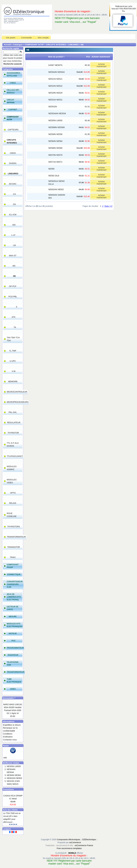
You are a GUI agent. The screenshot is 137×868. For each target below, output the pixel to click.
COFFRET (13, 110)
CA (14, 194)
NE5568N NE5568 (56, 127)
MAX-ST (13, 256)
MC (14, 266)
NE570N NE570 (55, 155)
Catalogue (18, 45)
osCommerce (75, 842)
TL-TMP (13, 351)
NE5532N (53, 107)
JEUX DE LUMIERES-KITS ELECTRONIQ (14, 597)
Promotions (8, 789)
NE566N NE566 (55, 148)
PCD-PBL (13, 297)
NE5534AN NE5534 (57, 113)
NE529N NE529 (55, 93)
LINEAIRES (73, 45)
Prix (88, 57)
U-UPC (13, 361)
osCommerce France (84, 845)
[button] (10, 38)
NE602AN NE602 (56, 189)
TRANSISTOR (14, 547)
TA (15, 327)
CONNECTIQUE (14, 574)
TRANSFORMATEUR (16, 537)
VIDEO (13, 689)
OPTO (13, 493)
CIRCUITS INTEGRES (56, 45)
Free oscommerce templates (69, 848)
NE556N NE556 (55, 134)
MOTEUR (13, 633)
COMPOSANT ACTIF (34, 45)
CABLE (13, 83)
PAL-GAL (13, 412)
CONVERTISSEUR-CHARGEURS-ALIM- (15, 584)
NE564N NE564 (55, 141)
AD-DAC (13, 184)
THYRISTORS (14, 527)
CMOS (13, 153)
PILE (14, 641)
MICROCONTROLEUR (17, 392)
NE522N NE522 (55, 86)
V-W (14, 371)
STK (14, 317)
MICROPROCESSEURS (18, 402)
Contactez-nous (10, 740)
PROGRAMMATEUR (15, 648)
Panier (6, 746)
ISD (14, 225)
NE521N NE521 (55, 79)
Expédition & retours (12, 725)
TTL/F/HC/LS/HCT (15, 456)
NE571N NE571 (55, 162)
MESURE (13, 616)
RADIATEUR (13, 655)
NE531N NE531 (55, 100)
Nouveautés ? (9, 698)
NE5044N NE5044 (56, 72)
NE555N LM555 (55, 120)
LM (14, 245)
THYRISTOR (13, 433)
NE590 (51, 169)
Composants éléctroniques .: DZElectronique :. (77, 839)
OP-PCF (13, 286)
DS (14, 204)
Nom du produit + (56, 57)
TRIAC (13, 557)
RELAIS (13, 503)
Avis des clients (10, 810)
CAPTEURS (13, 130)
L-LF (13, 235)
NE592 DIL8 (54, 176)
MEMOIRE (13, 381)
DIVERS (13, 163)
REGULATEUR (14, 422)
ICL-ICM (13, 215)
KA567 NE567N (55, 65)
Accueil (7, 45)
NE (82, 45)
